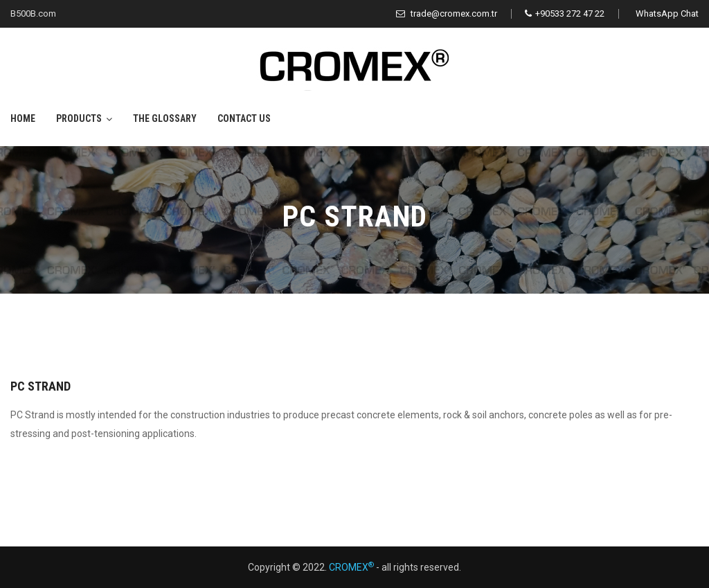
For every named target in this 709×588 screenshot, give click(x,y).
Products (79, 118)
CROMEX (351, 567)
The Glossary (165, 118)
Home (23, 118)
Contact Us (244, 118)
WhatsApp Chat (667, 14)
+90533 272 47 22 (565, 14)
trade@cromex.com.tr (447, 14)
